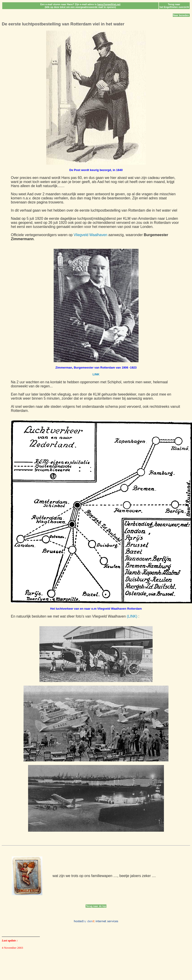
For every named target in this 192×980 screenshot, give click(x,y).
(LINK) (132, 616)
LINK (96, 374)
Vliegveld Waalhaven (90, 235)
